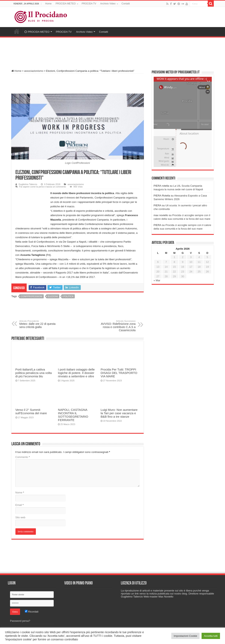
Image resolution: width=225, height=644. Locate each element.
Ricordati (32, 612)
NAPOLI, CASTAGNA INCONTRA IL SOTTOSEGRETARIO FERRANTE (73, 415)
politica (68, 296)
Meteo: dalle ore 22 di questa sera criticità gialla (40, 324)
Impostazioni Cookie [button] (185, 636)
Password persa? (20, 621)
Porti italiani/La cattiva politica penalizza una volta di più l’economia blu (34, 373)
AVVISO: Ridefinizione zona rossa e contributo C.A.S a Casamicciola (115, 326)
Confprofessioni (32, 296)
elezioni (53, 296)
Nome (20, 493)
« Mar (157, 280)
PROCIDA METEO (66, 4)
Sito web (20, 517)
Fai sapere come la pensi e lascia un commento (43, 187)
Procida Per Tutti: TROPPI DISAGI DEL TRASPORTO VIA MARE (119, 373)
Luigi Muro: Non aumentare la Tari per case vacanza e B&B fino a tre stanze (119, 413)
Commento (23, 457)
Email (20, 505)
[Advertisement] (113, 52)
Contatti (126, 4)
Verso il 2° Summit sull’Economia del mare (31, 411)
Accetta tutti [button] (211, 636)
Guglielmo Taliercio (28, 184)
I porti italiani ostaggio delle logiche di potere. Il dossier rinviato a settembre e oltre (76, 373)
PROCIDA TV (89, 4)
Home (48, 4)
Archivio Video (108, 4)
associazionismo (34, 71)
